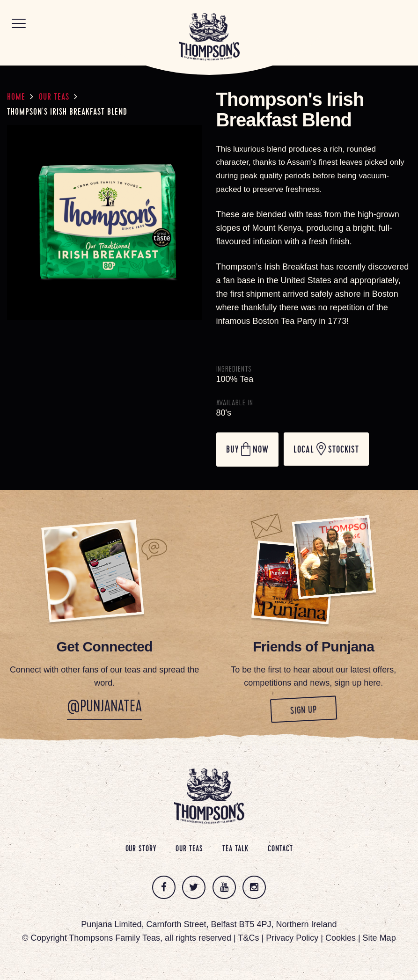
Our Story (141, 849)
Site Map (379, 938)
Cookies (341, 938)
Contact (280, 849)
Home (16, 98)
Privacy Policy (292, 938)
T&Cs (248, 938)
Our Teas (54, 98)
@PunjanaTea (104, 708)
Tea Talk (235, 849)
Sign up (326, 710)
